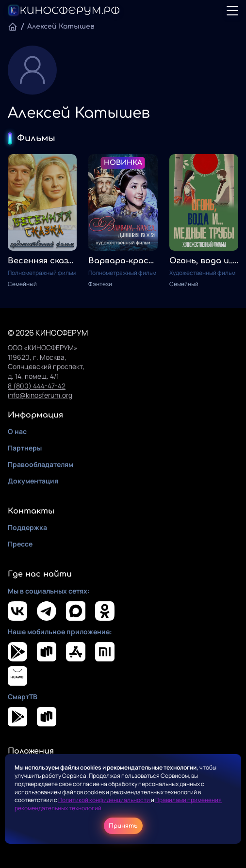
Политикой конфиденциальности (105, 800)
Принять (123, 826)
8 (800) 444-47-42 (37, 386)
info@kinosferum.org (40, 395)
